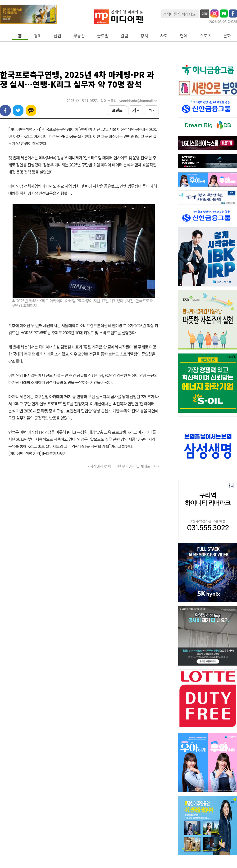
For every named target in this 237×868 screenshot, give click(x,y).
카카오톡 (31, 110)
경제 (38, 36)
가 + (136, 110)
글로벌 (103, 36)
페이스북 (5, 110)
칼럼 (124, 36)
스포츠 (206, 36)
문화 (227, 36)
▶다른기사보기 (55, 453)
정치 (144, 36)
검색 (205, 14)
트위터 (18, 110)
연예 (184, 36)
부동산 (79, 36)
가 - (151, 110)
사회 (164, 36)
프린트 (117, 110)
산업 (57, 36)
